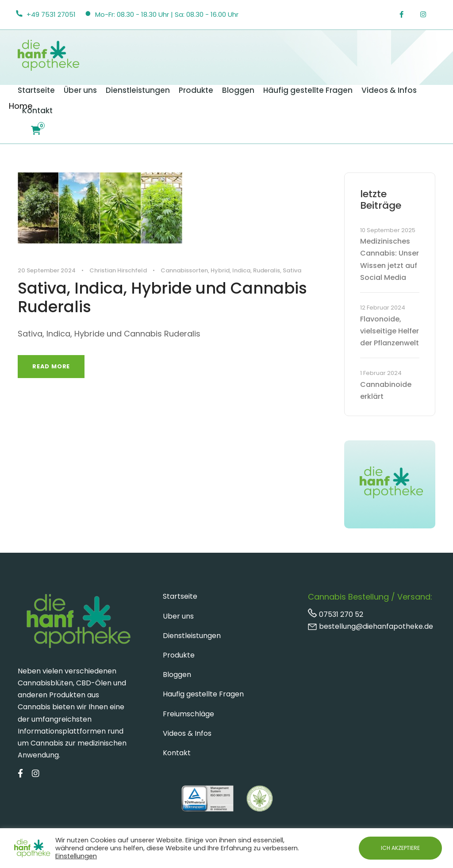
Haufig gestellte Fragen (203, 694)
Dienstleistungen (138, 90)
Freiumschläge (188, 714)
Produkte (196, 90)
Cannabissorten (184, 270)
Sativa (292, 270)
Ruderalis (267, 270)
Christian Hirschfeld (118, 270)
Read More (51, 366)
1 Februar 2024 (381, 373)
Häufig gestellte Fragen (308, 90)
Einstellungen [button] (76, 856)
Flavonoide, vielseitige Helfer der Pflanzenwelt (390, 331)
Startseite (36, 90)
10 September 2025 (388, 230)
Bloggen (238, 90)
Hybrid (220, 270)
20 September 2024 (47, 270)
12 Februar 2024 (383, 308)
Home (21, 106)
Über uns (80, 90)
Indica (241, 270)
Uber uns (178, 616)
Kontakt (37, 111)
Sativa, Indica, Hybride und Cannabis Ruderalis (162, 297)
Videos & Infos (389, 90)
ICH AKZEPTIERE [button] (400, 848)
